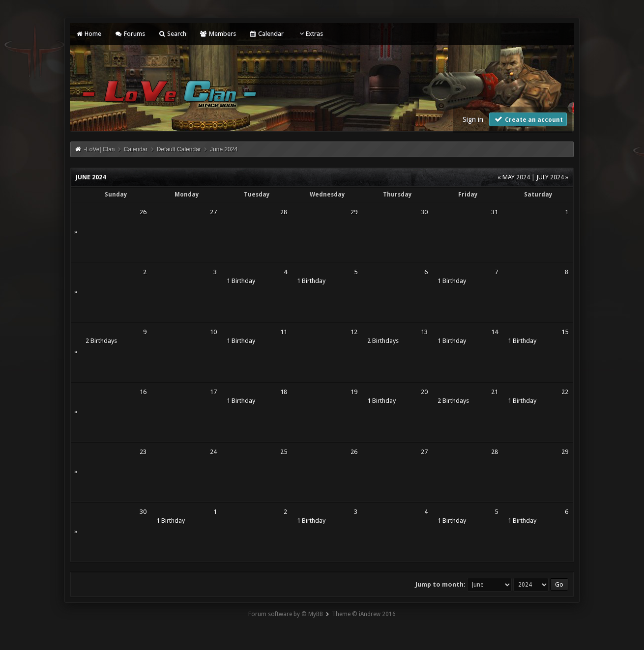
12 (354, 332)
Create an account (528, 119)
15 (565, 332)
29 (354, 212)
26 (143, 212)
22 (565, 392)
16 (143, 392)
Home (88, 34)
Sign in (473, 119)
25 (284, 452)
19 (354, 392)
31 (495, 212)
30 (424, 212)
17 (213, 392)
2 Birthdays (101, 341)
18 (284, 392)
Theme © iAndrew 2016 (364, 614)
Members (218, 34)
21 (495, 392)
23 (143, 452)
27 (213, 212)
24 (213, 452)
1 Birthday (241, 281)
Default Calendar (179, 149)
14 (495, 332)
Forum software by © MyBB (286, 614)
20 (424, 392)
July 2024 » (552, 177)
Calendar (266, 34)
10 (213, 332)
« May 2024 (514, 177)
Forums (130, 34)
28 (284, 212)
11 (284, 332)
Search (172, 34)
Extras (310, 34)
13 (424, 332)
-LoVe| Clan (100, 149)
